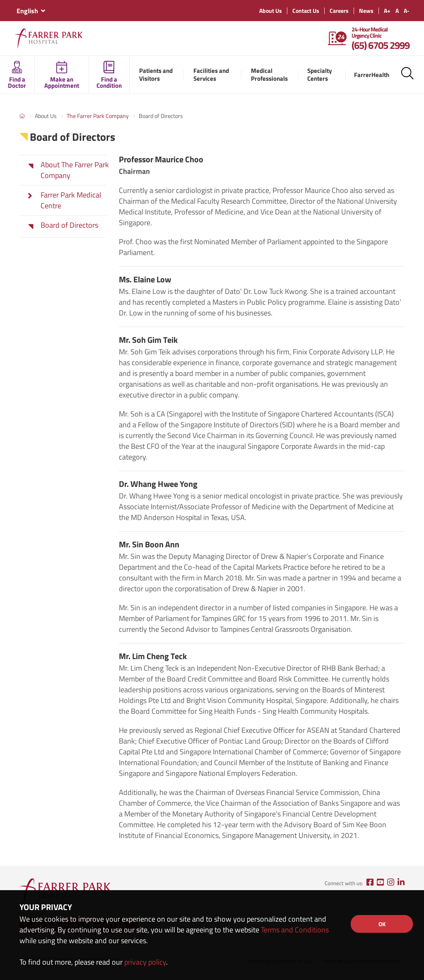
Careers (339, 11)
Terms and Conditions (295, 930)
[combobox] (31, 11)
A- (407, 11)
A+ (387, 11)
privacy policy (145, 962)
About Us (271, 11)
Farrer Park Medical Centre (71, 200)
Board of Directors (69, 225)
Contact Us (306, 11)
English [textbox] (27, 11)
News (366, 11)
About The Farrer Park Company (75, 170)
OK (382, 924)
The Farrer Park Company (98, 116)
